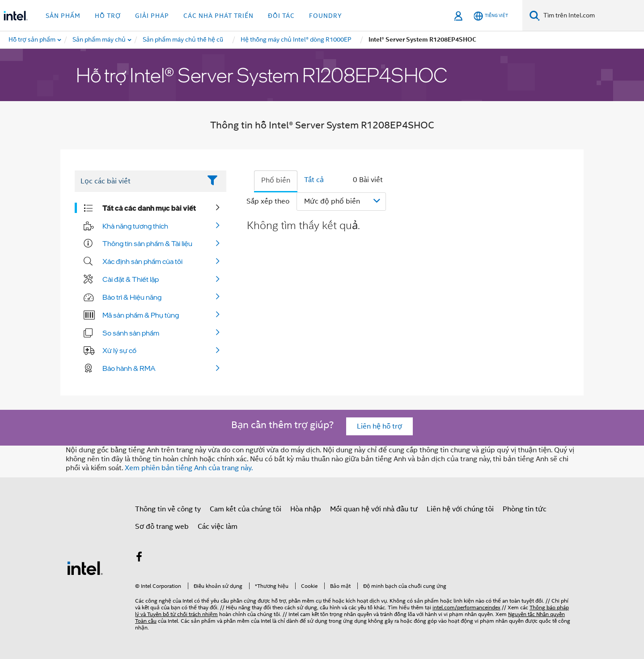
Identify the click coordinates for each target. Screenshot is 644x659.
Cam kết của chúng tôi (246, 509)
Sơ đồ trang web (162, 527)
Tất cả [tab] (314, 180)
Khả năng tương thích (135, 226)
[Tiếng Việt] (491, 16)
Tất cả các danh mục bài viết (149, 208)
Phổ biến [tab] (276, 180)
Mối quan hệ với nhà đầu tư (374, 509)
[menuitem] (100, 40)
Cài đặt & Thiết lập (131, 279)
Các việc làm (218, 527)
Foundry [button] (326, 16)
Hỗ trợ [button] (108, 16)
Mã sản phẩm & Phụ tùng (141, 315)
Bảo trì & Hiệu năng (132, 297)
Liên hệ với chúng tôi (460, 509)
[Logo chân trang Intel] (85, 568)
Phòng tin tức (525, 509)
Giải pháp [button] (152, 16)
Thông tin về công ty (168, 509)
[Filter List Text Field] (138, 181)
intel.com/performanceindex (466, 607)
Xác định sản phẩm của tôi (142, 261)
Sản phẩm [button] (63, 16)
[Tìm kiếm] (535, 15)
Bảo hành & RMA (129, 368)
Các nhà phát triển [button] (218, 16)
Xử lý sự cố (119, 350)
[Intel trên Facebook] (139, 558)
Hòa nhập (306, 509)
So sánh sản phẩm (131, 333)
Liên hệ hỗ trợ (379, 426)
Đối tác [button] (281, 16)
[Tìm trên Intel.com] (592, 16)
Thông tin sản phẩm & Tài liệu (147, 243)
